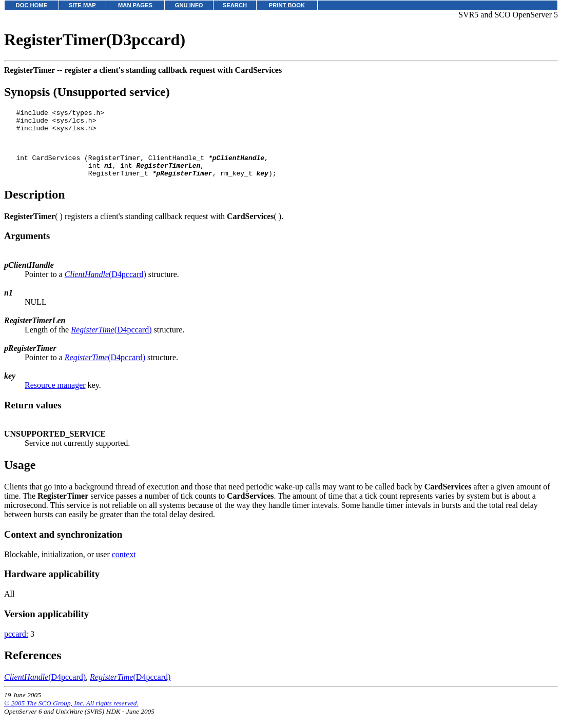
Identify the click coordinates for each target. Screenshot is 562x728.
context (124, 567)
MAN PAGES (135, 5)
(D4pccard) (105, 287)
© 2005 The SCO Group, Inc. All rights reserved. (71, 715)
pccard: (16, 646)
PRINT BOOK (287, 5)
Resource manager (55, 397)
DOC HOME (32, 5)
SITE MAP (82, 5)
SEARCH (235, 5)
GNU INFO (189, 5)
